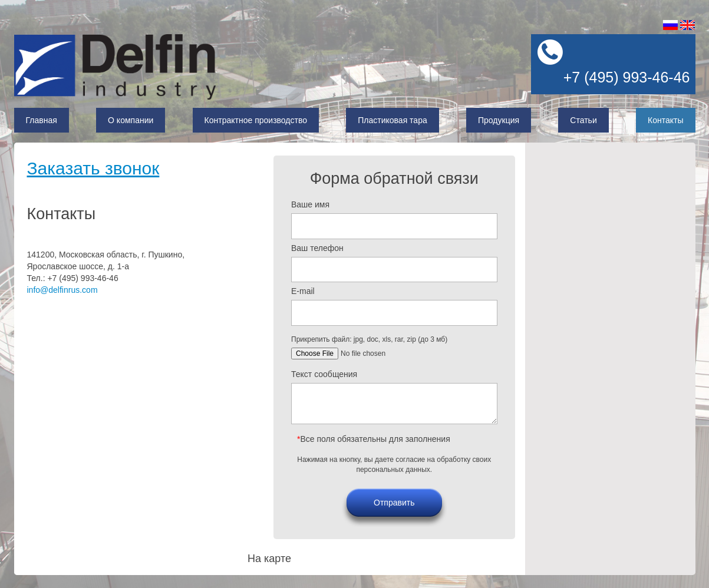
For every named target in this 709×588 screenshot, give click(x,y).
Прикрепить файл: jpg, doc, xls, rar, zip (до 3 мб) (369, 339)
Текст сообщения (324, 374)
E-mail (303, 291)
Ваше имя (310, 204)
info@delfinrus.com (62, 290)
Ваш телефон (317, 248)
